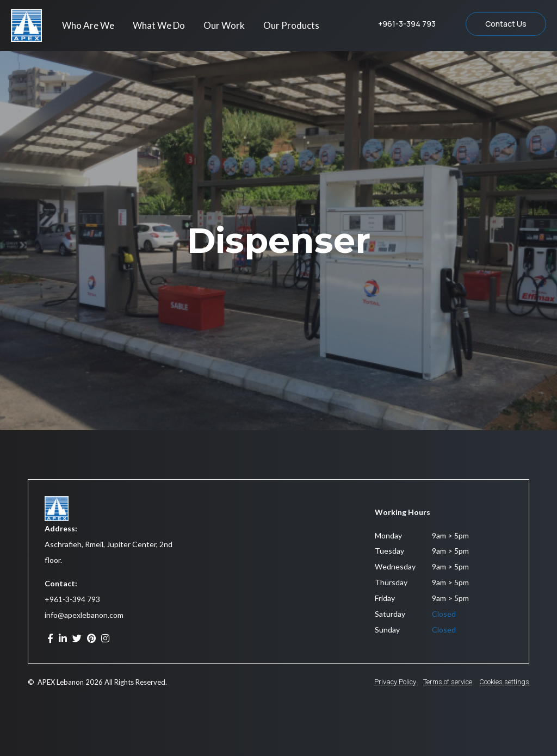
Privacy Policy (395, 682)
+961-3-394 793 (72, 599)
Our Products (291, 25)
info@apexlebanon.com (84, 615)
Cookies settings (504, 682)
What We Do (159, 25)
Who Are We (88, 25)
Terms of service (448, 682)
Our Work (224, 25)
